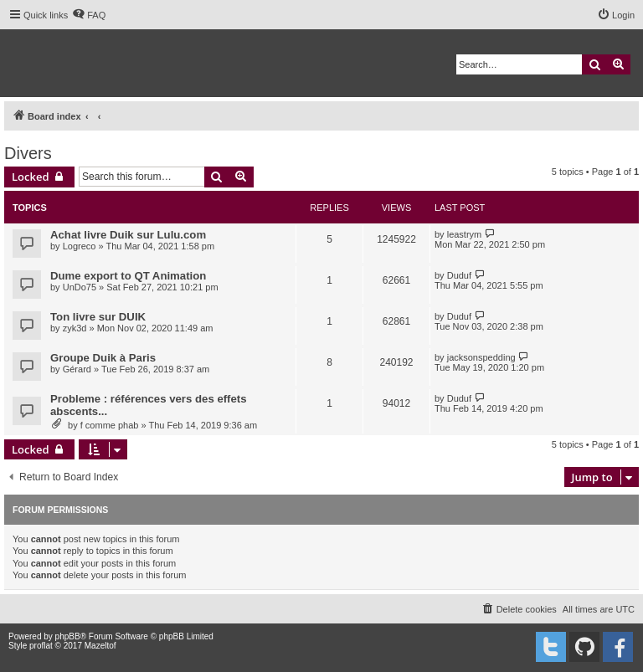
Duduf (459, 275)
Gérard (77, 369)
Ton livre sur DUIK (98, 317)
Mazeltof (100, 646)
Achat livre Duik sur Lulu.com (128, 235)
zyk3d (75, 328)
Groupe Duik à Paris (103, 358)
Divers (28, 153)
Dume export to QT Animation (128, 276)
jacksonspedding (481, 357)
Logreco (80, 246)
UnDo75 (80, 287)
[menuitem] (89, 15)
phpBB (68, 636)
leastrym (465, 234)
